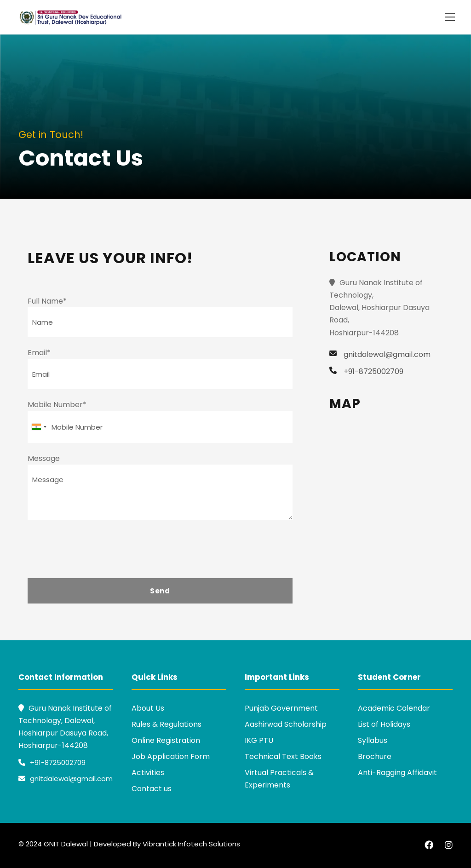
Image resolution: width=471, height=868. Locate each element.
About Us (148, 708)
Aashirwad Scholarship (286, 724)
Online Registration (166, 740)
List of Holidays (384, 724)
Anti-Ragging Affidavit (397, 773)
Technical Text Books (283, 756)
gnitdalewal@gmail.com (66, 779)
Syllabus (373, 740)
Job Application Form (171, 756)
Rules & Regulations (167, 724)
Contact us (152, 789)
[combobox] (39, 427)
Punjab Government (281, 708)
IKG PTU (259, 740)
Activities (148, 773)
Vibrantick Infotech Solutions (191, 844)
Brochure (375, 756)
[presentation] (98, 551)
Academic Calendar (394, 708)
